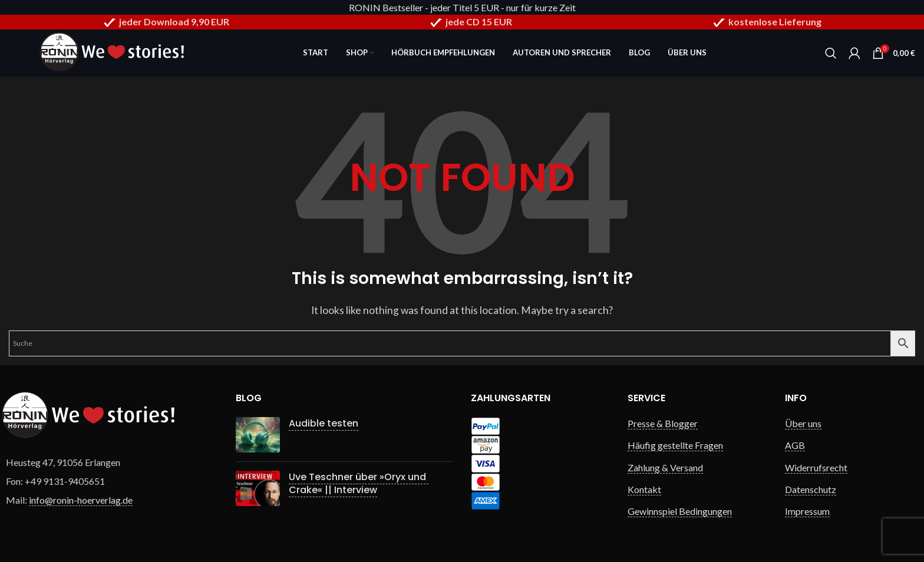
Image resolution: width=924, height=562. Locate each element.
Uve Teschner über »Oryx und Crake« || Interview (359, 483)
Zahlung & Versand (665, 467)
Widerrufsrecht (816, 467)
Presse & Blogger (663, 423)
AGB (795, 445)
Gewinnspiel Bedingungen (680, 511)
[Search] (831, 53)
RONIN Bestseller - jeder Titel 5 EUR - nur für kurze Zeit (462, 7)
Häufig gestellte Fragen (675, 445)
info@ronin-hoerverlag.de (81, 500)
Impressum (807, 511)
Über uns (803, 423)
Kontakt (644, 489)
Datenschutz (811, 489)
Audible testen (324, 423)
